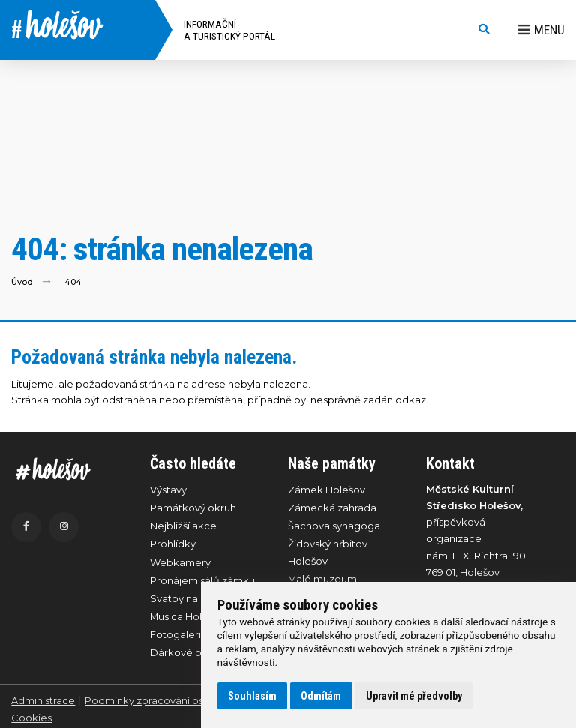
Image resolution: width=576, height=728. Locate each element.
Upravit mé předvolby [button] (414, 696)
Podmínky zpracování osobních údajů (176, 700)
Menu (541, 30)
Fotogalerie (179, 634)
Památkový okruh (193, 508)
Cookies (31, 718)
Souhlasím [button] (252, 696)
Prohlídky (173, 544)
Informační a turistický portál (229, 30)
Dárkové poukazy (193, 652)
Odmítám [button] (321, 696)
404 (73, 282)
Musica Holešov (187, 616)
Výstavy (168, 490)
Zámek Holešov (327, 490)
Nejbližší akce (183, 526)
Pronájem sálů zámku (202, 580)
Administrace (43, 700)
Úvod (22, 282)
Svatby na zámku (192, 598)
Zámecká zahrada (332, 508)
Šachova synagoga (334, 526)
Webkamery (180, 562)
